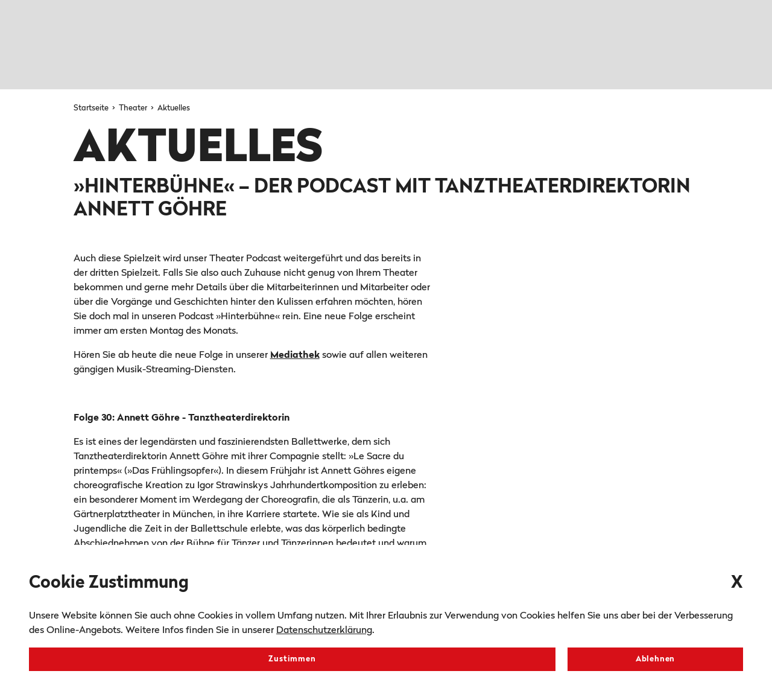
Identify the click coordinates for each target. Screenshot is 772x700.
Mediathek (295, 355)
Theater (134, 108)
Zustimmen (292, 659)
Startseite (92, 108)
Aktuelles (174, 108)
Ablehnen (655, 659)
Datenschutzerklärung (324, 631)
